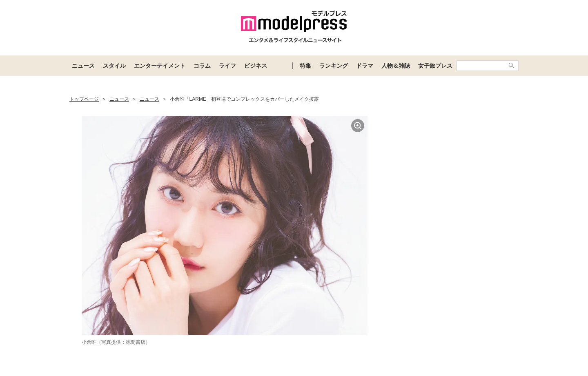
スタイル (114, 66)
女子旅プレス (435, 66)
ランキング (334, 66)
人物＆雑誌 (396, 66)
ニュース (83, 66)
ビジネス (256, 66)
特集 (305, 66)
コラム (202, 66)
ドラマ (365, 66)
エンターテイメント (160, 66)
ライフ (227, 66)
